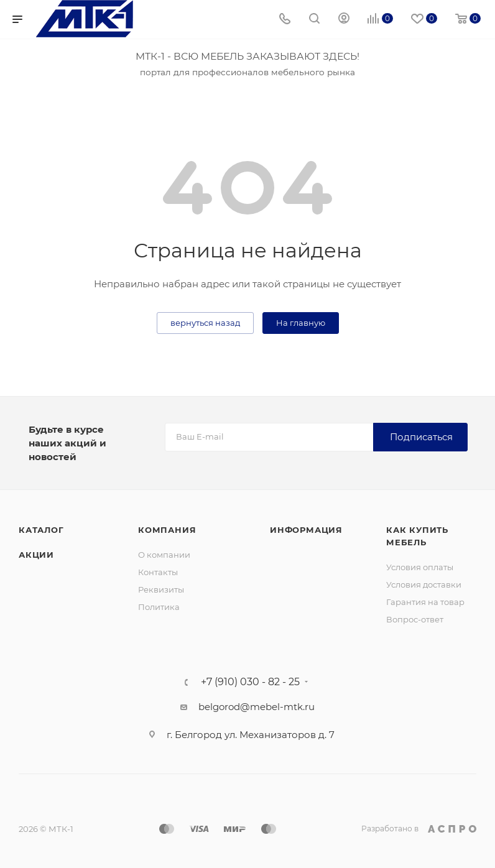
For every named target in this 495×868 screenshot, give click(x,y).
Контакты (158, 572)
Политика (159, 607)
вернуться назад (205, 323)
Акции (36, 555)
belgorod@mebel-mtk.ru (257, 707)
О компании (164, 555)
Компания (167, 530)
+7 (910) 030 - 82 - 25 (250, 682)
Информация (306, 530)
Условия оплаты (420, 567)
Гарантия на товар (425, 602)
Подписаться (421, 437)
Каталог (41, 530)
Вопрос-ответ (415, 619)
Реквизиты (161, 589)
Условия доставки (424, 584)
